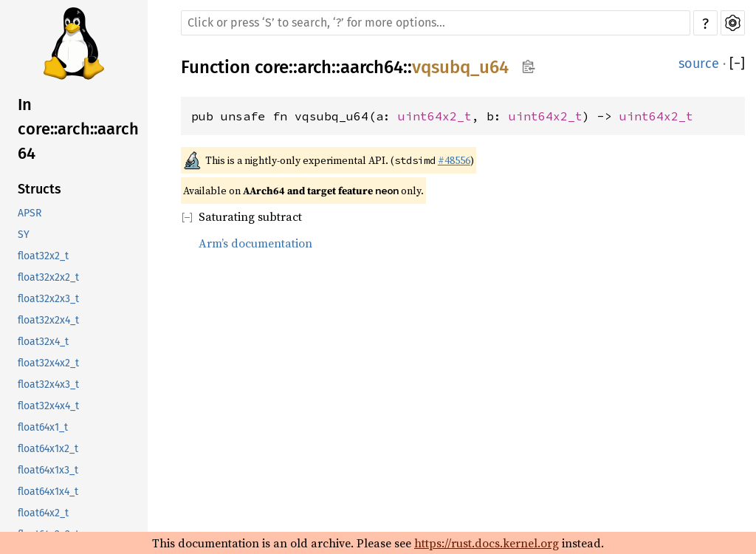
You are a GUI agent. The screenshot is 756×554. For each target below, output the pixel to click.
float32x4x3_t (48, 384)
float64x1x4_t (48, 492)
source (699, 64)
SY (24, 235)
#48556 (454, 160)
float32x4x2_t (48, 363)
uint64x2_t (435, 116)
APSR (30, 213)
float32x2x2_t (48, 277)
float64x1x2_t (48, 449)
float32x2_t (43, 256)
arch (315, 67)
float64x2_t (43, 513)
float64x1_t (43, 427)
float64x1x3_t (48, 470)
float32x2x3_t (48, 299)
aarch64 (372, 67)
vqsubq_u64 (460, 67)
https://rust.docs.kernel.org (487, 543)
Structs (39, 189)
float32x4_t (43, 342)
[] (737, 64)
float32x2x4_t (48, 320)
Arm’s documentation (255, 243)
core (272, 67)
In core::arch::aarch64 (78, 129)
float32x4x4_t (48, 406)
